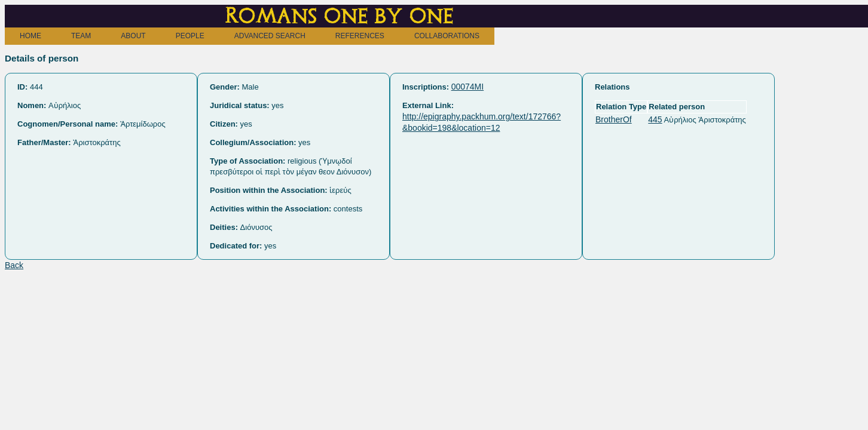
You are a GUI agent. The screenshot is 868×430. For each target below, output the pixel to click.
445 (655, 119)
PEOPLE (190, 36)
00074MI (467, 87)
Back (14, 265)
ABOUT (133, 36)
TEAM (81, 36)
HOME (30, 36)
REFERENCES (360, 36)
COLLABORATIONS (447, 36)
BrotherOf (614, 119)
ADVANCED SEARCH (270, 36)
